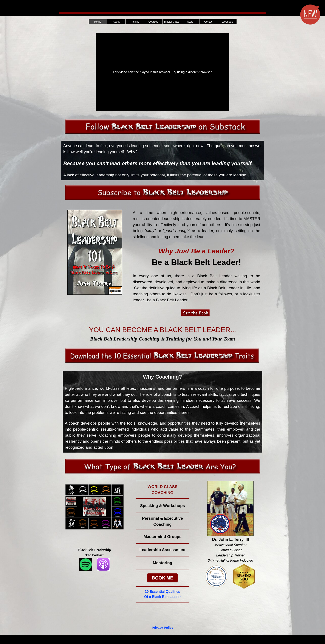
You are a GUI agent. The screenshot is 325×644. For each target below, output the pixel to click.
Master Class (172, 22)
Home (98, 22)
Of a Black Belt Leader (162, 597)
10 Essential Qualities (163, 592)
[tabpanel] (162, 160)
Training (135, 22)
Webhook (227, 22)
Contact (209, 22)
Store (190, 22)
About (116, 22)
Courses (153, 22)
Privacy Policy (162, 628)
